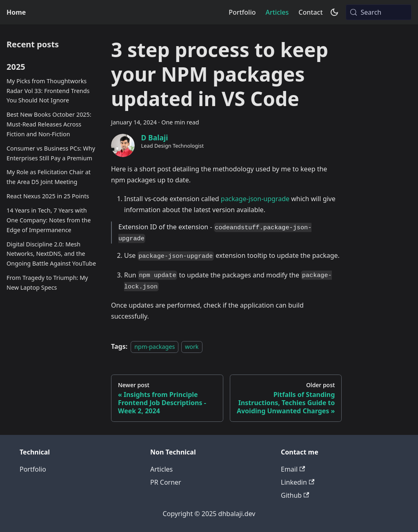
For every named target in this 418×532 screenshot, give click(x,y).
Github (295, 495)
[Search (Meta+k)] (379, 12)
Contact (310, 12)
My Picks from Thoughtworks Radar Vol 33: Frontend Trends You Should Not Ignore (48, 91)
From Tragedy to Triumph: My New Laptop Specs (47, 283)
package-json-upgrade (255, 199)
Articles (277, 12)
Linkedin (298, 482)
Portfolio (242, 12)
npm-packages (155, 347)
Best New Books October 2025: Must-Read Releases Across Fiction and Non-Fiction (49, 124)
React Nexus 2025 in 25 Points (48, 196)
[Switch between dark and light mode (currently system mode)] (334, 12)
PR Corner (166, 482)
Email (293, 469)
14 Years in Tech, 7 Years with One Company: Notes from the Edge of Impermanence (49, 220)
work (192, 347)
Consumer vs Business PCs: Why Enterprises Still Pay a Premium (51, 153)
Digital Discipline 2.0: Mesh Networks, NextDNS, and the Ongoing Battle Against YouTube (51, 254)
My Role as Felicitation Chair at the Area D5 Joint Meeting (49, 177)
